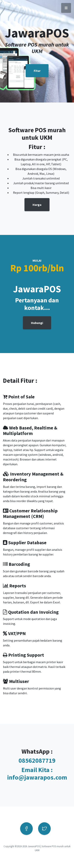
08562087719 (37, 761)
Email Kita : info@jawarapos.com (37, 774)
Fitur (37, 71)
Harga (37, 205)
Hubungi (37, 323)
